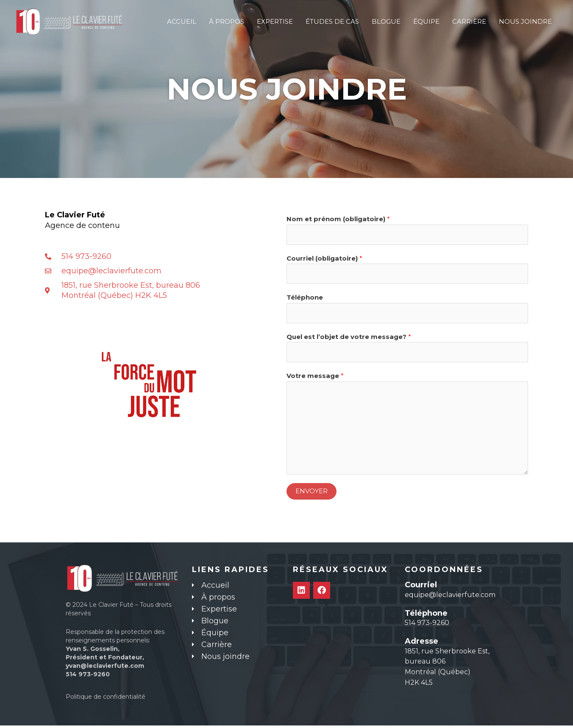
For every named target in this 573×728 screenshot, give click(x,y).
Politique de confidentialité (106, 699)
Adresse (421, 644)
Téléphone (305, 299)
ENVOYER (312, 493)
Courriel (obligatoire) (324, 259)
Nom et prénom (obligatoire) (338, 219)
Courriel (421, 587)
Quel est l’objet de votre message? (349, 338)
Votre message (315, 378)
